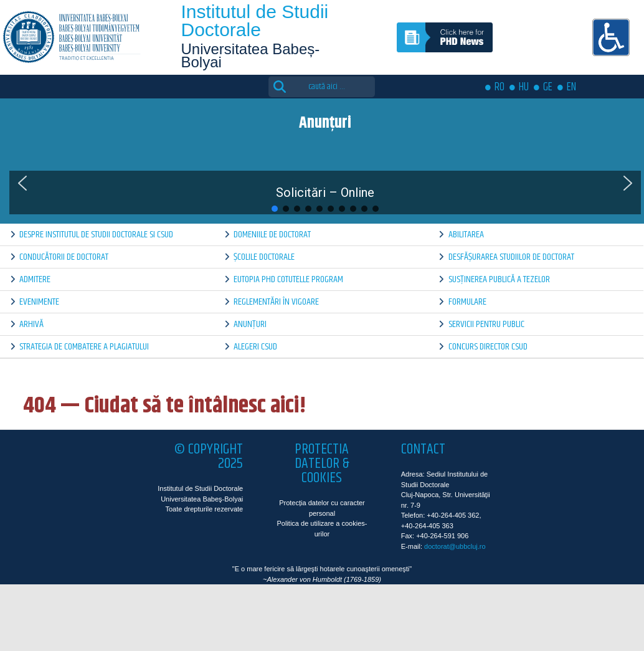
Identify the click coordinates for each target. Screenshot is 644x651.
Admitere (35, 279)
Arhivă (31, 324)
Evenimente (39, 302)
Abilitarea (466, 235)
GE (548, 87)
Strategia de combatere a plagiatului (84, 347)
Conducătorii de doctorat (64, 257)
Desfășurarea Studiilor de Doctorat (511, 257)
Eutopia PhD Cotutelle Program (288, 279)
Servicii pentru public (486, 324)
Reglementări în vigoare (276, 302)
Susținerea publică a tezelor (499, 279)
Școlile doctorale (264, 257)
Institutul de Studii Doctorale (254, 21)
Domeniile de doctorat (272, 235)
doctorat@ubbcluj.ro (455, 546)
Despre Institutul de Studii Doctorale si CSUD (96, 235)
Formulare (467, 302)
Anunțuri (250, 324)
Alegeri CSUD (255, 347)
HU (524, 87)
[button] (22, 183)
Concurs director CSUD (488, 347)
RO (500, 87)
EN (571, 87)
